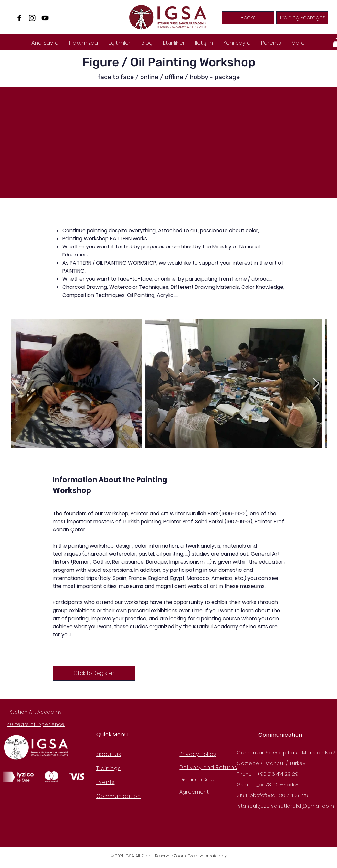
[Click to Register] (94, 673)
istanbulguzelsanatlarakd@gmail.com (286, 806)
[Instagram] (32, 18)
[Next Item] (316, 384)
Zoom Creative (189, 856)
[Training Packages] (302, 18)
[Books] (248, 18)
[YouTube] (45, 18)
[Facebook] (19, 18)
